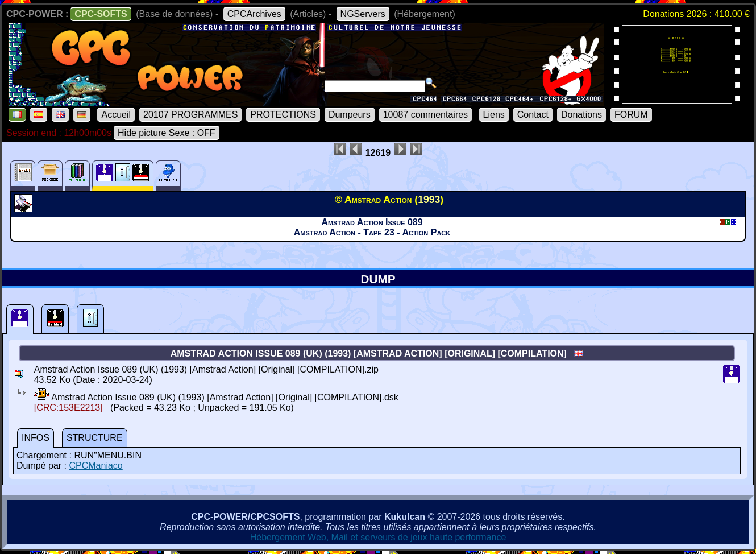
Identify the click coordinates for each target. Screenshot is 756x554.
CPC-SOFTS (101, 14)
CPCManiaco (95, 466)
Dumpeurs (350, 115)
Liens (494, 115)
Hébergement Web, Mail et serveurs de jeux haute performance (378, 537)
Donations (581, 115)
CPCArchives (254, 14)
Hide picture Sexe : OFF (167, 133)
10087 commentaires (425, 115)
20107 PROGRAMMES (190, 115)
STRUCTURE (95, 438)
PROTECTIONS (283, 115)
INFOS (36, 438)
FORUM (631, 115)
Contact (533, 115)
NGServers (363, 14)
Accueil (116, 115)
